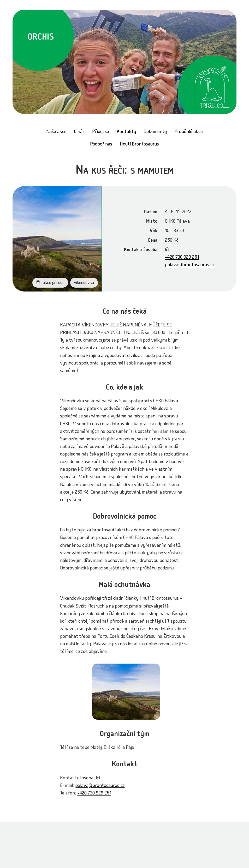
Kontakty (126, 132)
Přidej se (101, 132)
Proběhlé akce (189, 132)
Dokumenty (155, 132)
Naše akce (56, 132)
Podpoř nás (101, 145)
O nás (79, 132)
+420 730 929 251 (182, 258)
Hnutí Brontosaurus (139, 145)
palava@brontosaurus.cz (190, 265)
